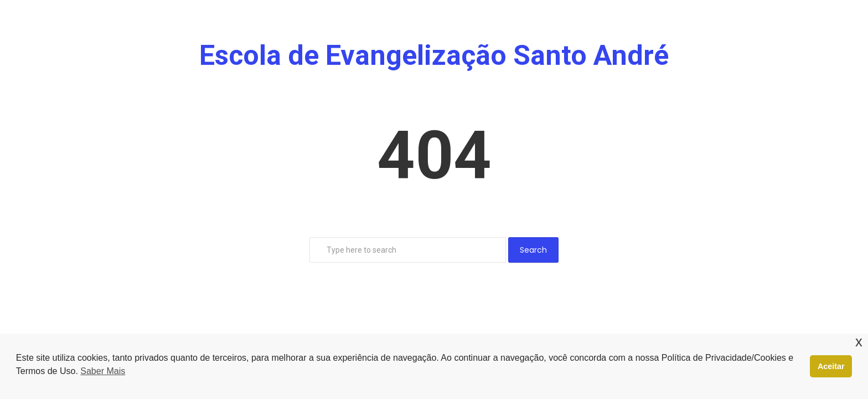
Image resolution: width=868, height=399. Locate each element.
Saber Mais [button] (103, 371)
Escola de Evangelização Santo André (434, 55)
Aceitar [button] (831, 366)
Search (533, 250)
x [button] (859, 342)
